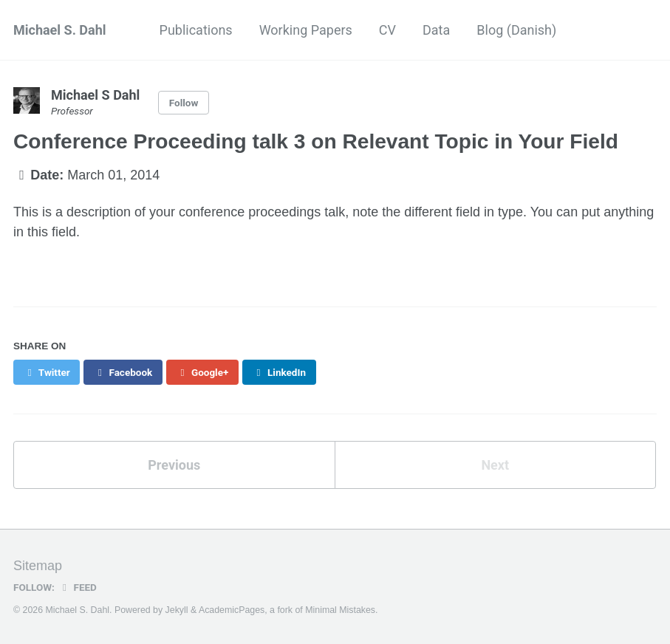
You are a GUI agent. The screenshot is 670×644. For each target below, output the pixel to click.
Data (436, 30)
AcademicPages (232, 610)
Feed (78, 587)
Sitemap (38, 566)
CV (387, 30)
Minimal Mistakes (340, 610)
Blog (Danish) (516, 30)
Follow (184, 103)
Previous (174, 465)
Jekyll (177, 610)
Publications (196, 30)
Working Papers (306, 30)
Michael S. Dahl (60, 30)
